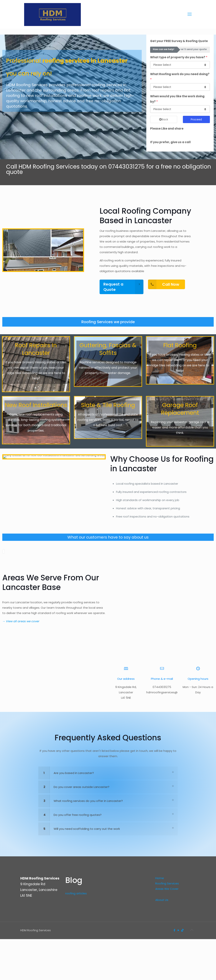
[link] (108, 838)
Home (160, 943)
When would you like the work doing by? (177, 99)
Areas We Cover (167, 953)
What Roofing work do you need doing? (180, 77)
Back (164, 119)
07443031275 (126, 167)
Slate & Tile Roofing (108, 405)
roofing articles (76, 958)
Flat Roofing (180, 345)
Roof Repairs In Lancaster (36, 349)
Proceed (196, 119)
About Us (162, 964)
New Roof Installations (36, 405)
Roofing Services (167, 948)
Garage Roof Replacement (180, 409)
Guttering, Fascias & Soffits (108, 349)
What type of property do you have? (179, 57)
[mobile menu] (190, 14)
